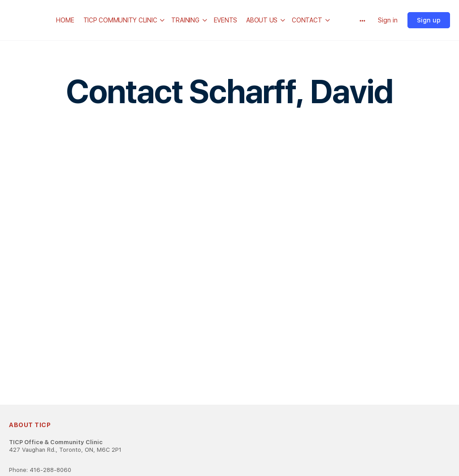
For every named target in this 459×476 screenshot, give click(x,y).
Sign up (429, 20)
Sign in (388, 20)
